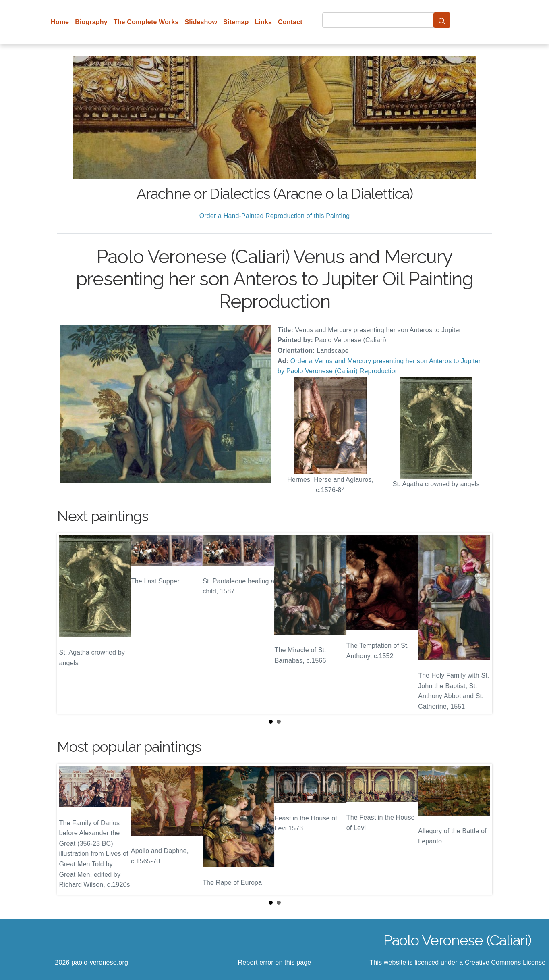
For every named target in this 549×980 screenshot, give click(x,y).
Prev (70, 624)
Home (60, 22)
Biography (91, 22)
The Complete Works (146, 22)
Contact (290, 22)
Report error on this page (275, 962)
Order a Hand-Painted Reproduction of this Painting (275, 216)
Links (263, 22)
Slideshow (201, 22)
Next (480, 624)
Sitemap (236, 22)
